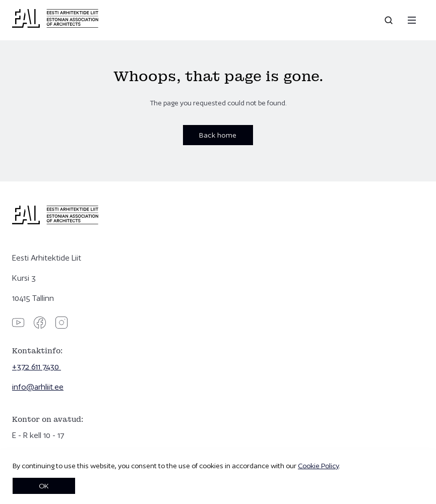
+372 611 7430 (37, 367)
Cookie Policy (318, 466)
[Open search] (390, 20)
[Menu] (412, 20)
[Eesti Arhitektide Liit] (55, 25)
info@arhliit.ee (38, 387)
